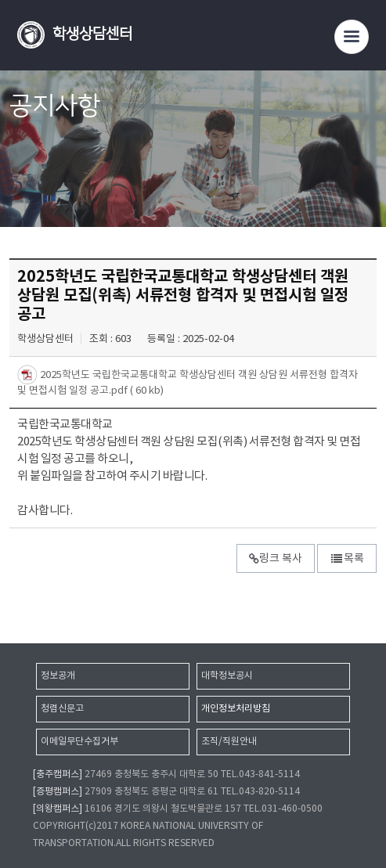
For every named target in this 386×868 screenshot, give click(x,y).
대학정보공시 (227, 676)
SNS (366, 169)
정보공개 (58, 676)
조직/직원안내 (229, 742)
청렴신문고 (62, 709)
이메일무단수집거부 (79, 742)
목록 (347, 559)
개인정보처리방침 (236, 709)
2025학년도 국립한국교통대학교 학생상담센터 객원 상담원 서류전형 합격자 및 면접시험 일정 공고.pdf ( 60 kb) (188, 383)
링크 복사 (276, 559)
